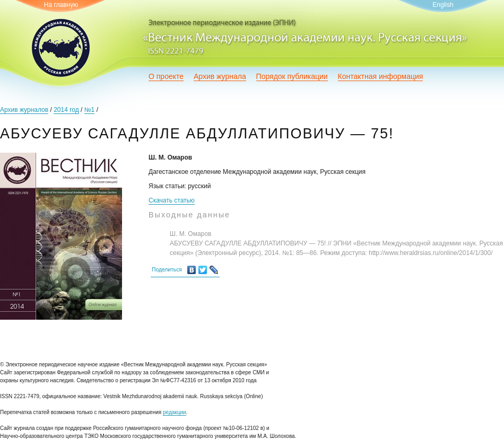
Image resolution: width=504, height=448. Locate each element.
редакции (175, 412)
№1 (90, 110)
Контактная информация (381, 76)
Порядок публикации (292, 76)
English (443, 5)
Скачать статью (172, 200)
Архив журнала (220, 76)
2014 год (66, 110)
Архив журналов (24, 110)
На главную (61, 5)
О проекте (166, 76)
